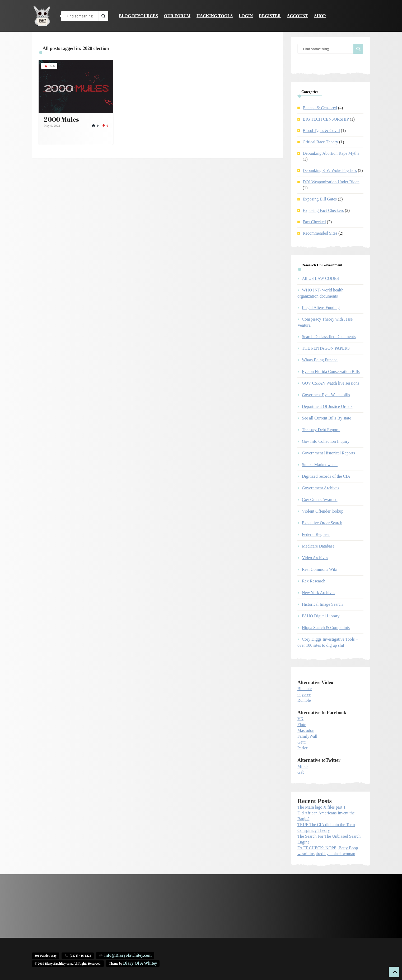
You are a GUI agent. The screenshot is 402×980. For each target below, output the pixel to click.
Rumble (304, 700)
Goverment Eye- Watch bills (326, 395)
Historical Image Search (322, 604)
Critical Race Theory (320, 142)
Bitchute (305, 689)
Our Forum (177, 16)
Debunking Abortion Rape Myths (331, 153)
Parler (302, 748)
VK (300, 719)
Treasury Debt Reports (321, 430)
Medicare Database (318, 546)
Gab (301, 772)
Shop (320, 16)
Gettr (302, 742)
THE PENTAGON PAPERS (326, 348)
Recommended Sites (320, 233)
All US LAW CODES (320, 278)
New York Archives (319, 593)
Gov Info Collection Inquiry (326, 441)
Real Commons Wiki (320, 569)
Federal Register (316, 534)
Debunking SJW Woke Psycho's (330, 170)
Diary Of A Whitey (140, 963)
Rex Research (314, 581)
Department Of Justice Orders (327, 406)
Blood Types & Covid (321, 131)
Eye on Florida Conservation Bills (331, 372)
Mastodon (306, 730)
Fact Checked (314, 222)
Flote (302, 725)
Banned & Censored (320, 108)
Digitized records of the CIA (326, 476)
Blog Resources (138, 16)
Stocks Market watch (320, 465)
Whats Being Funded (320, 360)
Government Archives (321, 488)
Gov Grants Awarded (320, 500)
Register (270, 16)
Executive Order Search (322, 523)
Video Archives (315, 558)
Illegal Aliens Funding (321, 307)
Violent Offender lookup (323, 511)
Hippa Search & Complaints (326, 628)
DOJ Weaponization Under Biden (331, 182)
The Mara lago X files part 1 (321, 807)
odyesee (304, 694)
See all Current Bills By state (326, 418)
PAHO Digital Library (321, 616)
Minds (303, 766)
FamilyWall (307, 736)
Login (246, 16)
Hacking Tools (215, 16)
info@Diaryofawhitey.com (128, 955)
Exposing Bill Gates (320, 199)
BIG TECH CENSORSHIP (326, 119)
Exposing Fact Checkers (323, 210)
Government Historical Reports (328, 453)
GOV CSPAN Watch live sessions (331, 383)
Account (298, 16)
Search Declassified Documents (329, 337)
